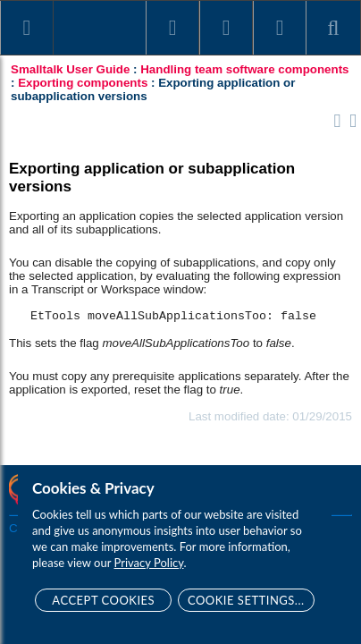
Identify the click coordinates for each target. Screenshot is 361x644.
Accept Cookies (103, 600)
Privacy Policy (149, 563)
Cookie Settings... (246, 600)
